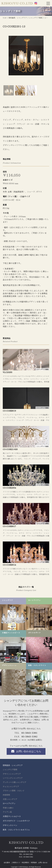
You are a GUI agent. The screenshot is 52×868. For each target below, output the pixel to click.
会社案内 (7, 862)
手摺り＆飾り (8, 808)
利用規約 (34, 862)
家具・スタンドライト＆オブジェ (16, 830)
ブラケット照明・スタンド (14, 791)
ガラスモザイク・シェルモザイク (16, 821)
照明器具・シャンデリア (13, 765)
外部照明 (6, 795)
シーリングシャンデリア (13, 778)
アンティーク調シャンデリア (14, 782)
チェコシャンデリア (11, 787)
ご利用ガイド (16, 862)
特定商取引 (26, 862)
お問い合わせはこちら (26, 751)
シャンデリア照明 (10, 770)
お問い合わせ (43, 862)
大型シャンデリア (10, 799)
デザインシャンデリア (12, 774)
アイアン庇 (7, 812)
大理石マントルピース (12, 816)
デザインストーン (10, 825)
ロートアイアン (9, 803)
